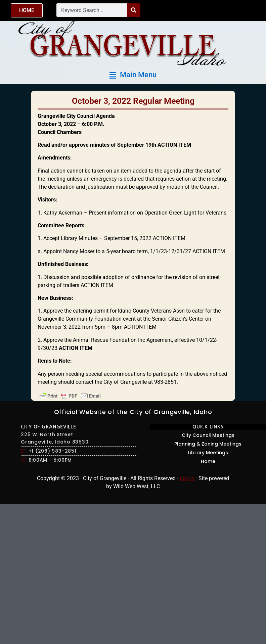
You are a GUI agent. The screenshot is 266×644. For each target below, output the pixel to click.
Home (208, 461)
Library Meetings (208, 453)
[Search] (134, 10)
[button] (133, 75)
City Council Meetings (208, 435)
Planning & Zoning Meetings (208, 444)
